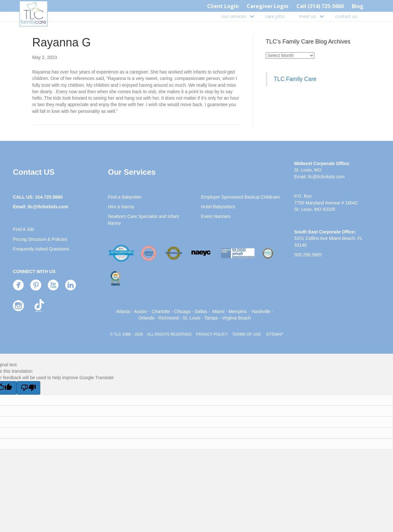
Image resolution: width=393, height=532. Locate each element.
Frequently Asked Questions (41, 249)
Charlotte (161, 311)
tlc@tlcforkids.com (48, 207)
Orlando (147, 318)
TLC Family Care (295, 79)
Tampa (211, 318)
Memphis (238, 311)
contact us (346, 16)
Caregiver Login (268, 6)
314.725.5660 (49, 197)
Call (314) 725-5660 (320, 6)
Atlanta (123, 311)
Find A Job (23, 229)
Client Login (223, 6)
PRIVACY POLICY (212, 334)
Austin (140, 311)
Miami (218, 311)
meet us (307, 16)
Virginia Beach (236, 318)
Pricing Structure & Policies (40, 239)
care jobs (275, 16)
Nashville (261, 311)
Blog (358, 6)
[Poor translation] (28, 388)
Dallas (201, 311)
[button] (252, 16)
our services (234, 16)
